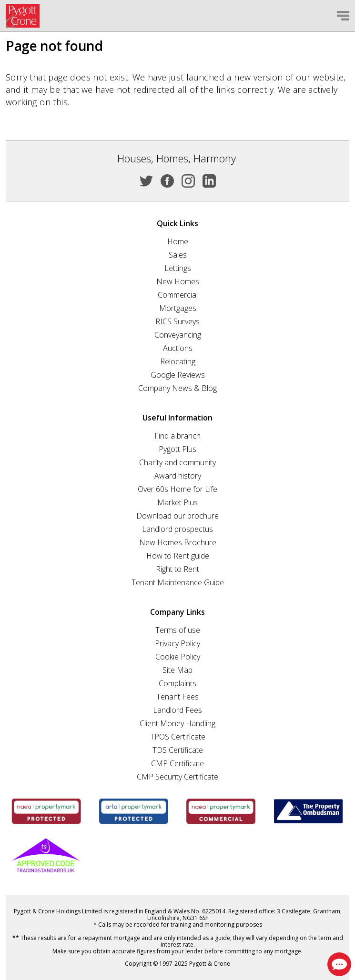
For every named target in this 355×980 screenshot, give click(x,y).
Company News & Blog (177, 388)
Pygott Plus (177, 449)
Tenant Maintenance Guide (178, 582)
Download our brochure (177, 516)
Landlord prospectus (177, 529)
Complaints (177, 683)
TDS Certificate (178, 750)
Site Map (177, 670)
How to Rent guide (178, 556)
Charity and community (177, 462)
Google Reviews (178, 375)
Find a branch (177, 436)
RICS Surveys (177, 321)
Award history (178, 476)
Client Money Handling (177, 723)
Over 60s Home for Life (177, 489)
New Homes (178, 281)
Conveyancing (178, 335)
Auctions (178, 348)
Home (178, 241)
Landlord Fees (177, 710)
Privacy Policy (177, 643)
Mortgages (178, 308)
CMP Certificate (177, 763)
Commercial (178, 295)
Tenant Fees (177, 697)
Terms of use (178, 630)
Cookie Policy (178, 657)
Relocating (178, 361)
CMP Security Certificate (177, 777)
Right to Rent (177, 569)
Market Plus (177, 502)
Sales (178, 255)
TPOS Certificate (178, 737)
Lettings (178, 268)
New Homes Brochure (178, 542)
